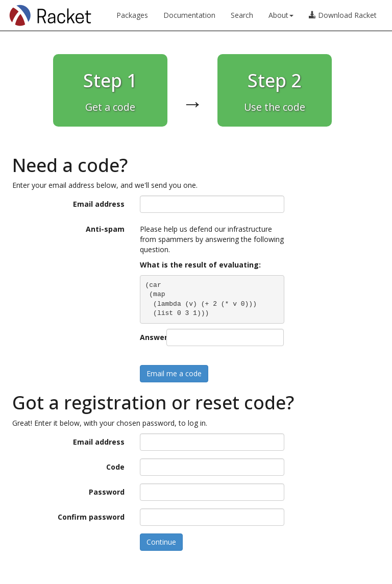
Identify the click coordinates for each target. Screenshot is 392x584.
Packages (132, 15)
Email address (99, 204)
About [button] (281, 15)
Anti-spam (105, 229)
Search (242, 15)
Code (115, 467)
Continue (161, 542)
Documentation (189, 15)
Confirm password (91, 517)
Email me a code (174, 373)
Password (107, 492)
